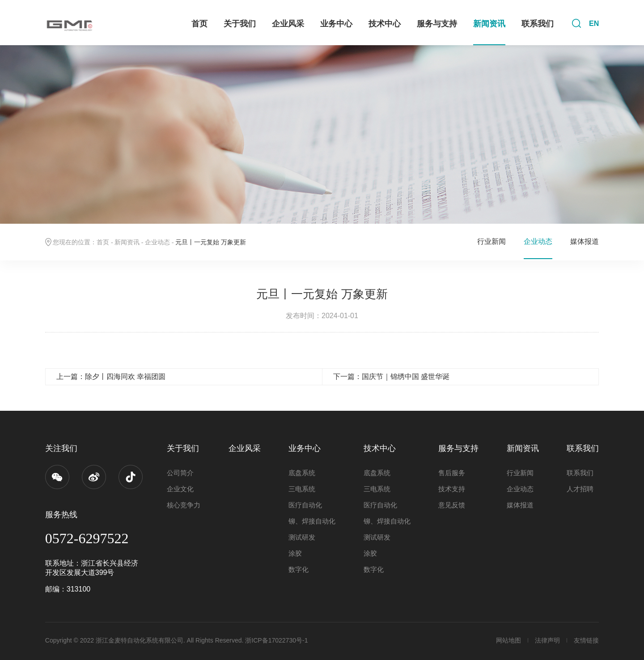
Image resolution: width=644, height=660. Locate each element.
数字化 (299, 569)
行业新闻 (491, 241)
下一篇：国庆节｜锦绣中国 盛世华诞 (391, 377)
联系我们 (538, 24)
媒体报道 (585, 241)
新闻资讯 (489, 24)
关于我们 (240, 24)
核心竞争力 (184, 505)
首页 (199, 24)
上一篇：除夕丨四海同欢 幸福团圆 (111, 377)
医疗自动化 (305, 505)
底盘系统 (302, 473)
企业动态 (157, 242)
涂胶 (295, 553)
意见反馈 (452, 505)
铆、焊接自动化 (312, 521)
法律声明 (547, 640)
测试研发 (302, 537)
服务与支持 (437, 24)
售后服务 (452, 473)
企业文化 (180, 489)
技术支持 (452, 489)
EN (594, 23)
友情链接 (586, 640)
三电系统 (302, 489)
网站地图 (508, 640)
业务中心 (336, 24)
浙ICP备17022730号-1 (276, 640)
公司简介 (180, 473)
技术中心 (385, 24)
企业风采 (288, 24)
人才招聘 (580, 489)
